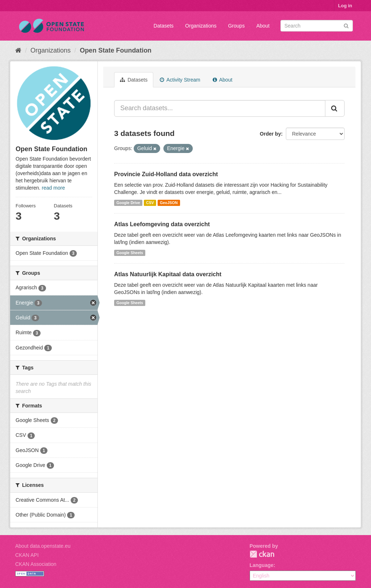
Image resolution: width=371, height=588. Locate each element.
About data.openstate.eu (43, 546)
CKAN (262, 554)
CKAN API (27, 555)
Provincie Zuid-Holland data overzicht (166, 174)
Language (262, 565)
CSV (150, 203)
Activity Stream (180, 80)
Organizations (201, 26)
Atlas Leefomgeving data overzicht (162, 224)
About (263, 26)
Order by (270, 134)
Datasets (164, 26)
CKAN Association (36, 564)
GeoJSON (169, 203)
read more (53, 188)
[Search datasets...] (220, 108)
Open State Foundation (116, 50)
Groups (236, 26)
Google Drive (128, 203)
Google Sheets (130, 253)
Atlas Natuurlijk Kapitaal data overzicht (168, 274)
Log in (345, 6)
